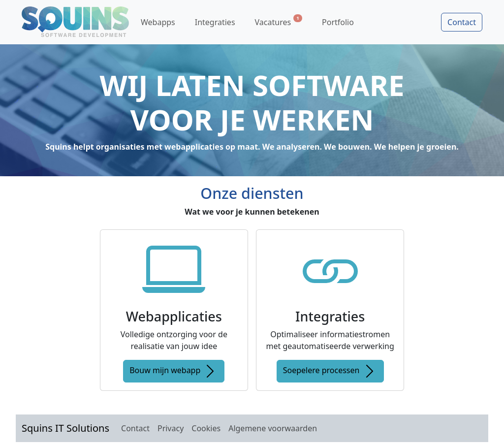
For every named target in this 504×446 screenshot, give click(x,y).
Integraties (215, 22)
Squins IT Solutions (65, 428)
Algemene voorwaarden (273, 428)
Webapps (158, 22)
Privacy (171, 428)
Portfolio (338, 22)
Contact (462, 22)
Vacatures (279, 21)
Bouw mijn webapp (174, 371)
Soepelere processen (330, 371)
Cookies (206, 428)
